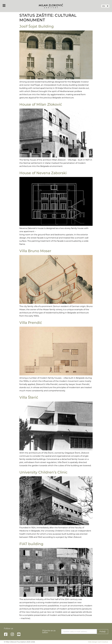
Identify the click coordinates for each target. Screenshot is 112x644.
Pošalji (102, 631)
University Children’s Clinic (43, 472)
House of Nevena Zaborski (43, 173)
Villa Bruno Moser (35, 251)
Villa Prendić (31, 323)
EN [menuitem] (104, 6)
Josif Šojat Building (37, 26)
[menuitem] (105, 6)
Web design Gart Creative (98, 642)
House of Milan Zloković (41, 104)
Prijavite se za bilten (49, 631)
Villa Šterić (29, 397)
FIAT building (31, 544)
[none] (105, 6)
